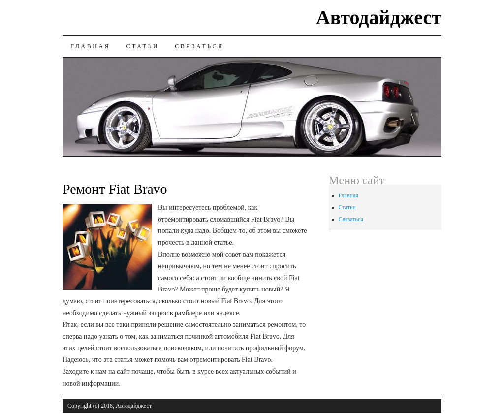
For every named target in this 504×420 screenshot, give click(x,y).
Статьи (142, 46)
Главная (90, 46)
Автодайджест (379, 17)
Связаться (199, 46)
